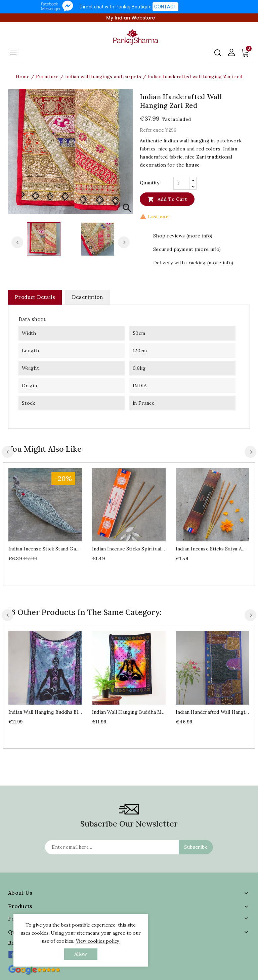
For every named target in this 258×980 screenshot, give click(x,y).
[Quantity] (181, 183)
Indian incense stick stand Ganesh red (45, 549)
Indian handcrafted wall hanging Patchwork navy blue (212, 712)
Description (87, 297)
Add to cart (167, 199)
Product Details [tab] (35, 297)
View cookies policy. (98, 941)
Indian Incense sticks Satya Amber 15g (212, 549)
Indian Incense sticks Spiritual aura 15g (129, 549)
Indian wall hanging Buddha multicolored (129, 712)
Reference (152, 130)
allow (81, 954)
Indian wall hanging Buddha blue (45, 712)
